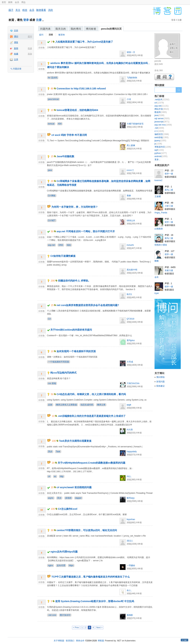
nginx (51, 565)
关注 (18, 10)
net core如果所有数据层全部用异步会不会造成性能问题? (88, 305)
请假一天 (131, 52)
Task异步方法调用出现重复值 (75, 441)
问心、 (130, 476)
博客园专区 (163, 147)
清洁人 (130, 541)
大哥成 (130, 362)
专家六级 (169, 270)
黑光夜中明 (132, 270)
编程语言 (162, 134)
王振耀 (158, 196)
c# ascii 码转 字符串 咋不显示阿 (69, 135)
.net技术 (162, 100)
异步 (50, 452)
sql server (162, 118)
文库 (16, 59)
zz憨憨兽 (159, 229)
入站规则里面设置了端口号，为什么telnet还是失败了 (84, 42)
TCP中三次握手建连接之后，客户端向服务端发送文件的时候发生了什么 (91, 577)
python (161, 153)
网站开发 (162, 109)
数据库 (161, 112)
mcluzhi (130, 245)
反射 (50, 405)
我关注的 (61, 29)
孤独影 (130, 615)
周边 (23, 2)
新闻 (10, 2)
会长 (157, 277)
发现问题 (160, 382)
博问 (16, 36)
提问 (30, 36)
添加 (30, 54)
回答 (51, 35)
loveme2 (158, 180)
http (62, 476)
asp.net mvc (163, 125)
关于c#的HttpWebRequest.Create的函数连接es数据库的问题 (92, 463)
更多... (157, 160)
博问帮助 (160, 377)
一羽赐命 (131, 565)
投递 (30, 48)
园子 (11, 10)
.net (159, 128)
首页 (4, 2)
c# (49, 476)
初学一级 (169, 174)
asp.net (51, 245)
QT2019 (130, 319)
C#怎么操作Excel (68, 509)
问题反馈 (17, 69)
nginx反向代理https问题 (64, 552)
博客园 (101, 641)
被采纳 (62, 35)
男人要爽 (131, 145)
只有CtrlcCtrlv (133, 383)
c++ (159, 131)
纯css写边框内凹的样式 (63, 373)
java (50, 170)
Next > (99, 628)
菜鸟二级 (169, 190)
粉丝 (25, 10)
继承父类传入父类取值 (66, 405)
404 (60, 124)
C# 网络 (52, 196)
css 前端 (52, 383)
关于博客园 (59, 641)
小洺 (129, 99)
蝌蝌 (157, 261)
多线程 (68, 498)
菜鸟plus (131, 340)
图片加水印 (65, 615)
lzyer (157, 293)
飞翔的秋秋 (132, 78)
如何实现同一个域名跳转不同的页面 (76, 351)
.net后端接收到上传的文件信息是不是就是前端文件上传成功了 (92, 416)
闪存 (16, 30)
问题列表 (45, 29)
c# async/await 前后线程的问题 (74, 487)
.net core (52, 615)
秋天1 (129, 294)
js (158, 144)
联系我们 (70, 641)
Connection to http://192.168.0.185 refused (81, 89)
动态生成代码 (87, 405)
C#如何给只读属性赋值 (63, 256)
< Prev (76, 628)
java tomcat (53, 99)
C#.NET (52, 221)
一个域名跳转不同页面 (59, 362)
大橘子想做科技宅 (135, 124)
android (161, 156)
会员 (17, 2)
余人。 (130, 590)
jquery (160, 141)
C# (49, 319)
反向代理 (61, 565)
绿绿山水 (131, 221)
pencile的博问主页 (111, 29)
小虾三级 (169, 206)
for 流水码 (53, 78)
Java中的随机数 (65, 156)
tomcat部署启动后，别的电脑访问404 (77, 110)
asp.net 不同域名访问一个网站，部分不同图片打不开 (86, 231)
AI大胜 (130, 430)
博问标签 (91, 29)
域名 (69, 245)
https (71, 565)
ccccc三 (130, 170)
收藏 (16, 54)
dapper (78, 498)
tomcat (51, 124)
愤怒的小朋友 (161, 245)
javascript (162, 122)
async (51, 498)
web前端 (162, 137)
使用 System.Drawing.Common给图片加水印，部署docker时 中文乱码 (95, 601)
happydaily (132, 452)
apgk (129, 405)
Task (58, 452)
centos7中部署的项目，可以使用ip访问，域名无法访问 (87, 530)
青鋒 (129, 196)
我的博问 (76, 29)
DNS (61, 245)
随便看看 (41, 10)
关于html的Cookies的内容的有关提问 (71, 330)
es (55, 476)
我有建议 (160, 386)
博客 (16, 42)
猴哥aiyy (131, 498)
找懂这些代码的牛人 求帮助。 (74, 281)
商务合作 (80, 641)
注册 (39, 20)
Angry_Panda (161, 213)
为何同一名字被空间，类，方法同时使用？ (75, 207)
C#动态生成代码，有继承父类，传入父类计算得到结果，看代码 (91, 394)
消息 (51, 10)
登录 (26, 20)
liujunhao (131, 519)
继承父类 (101, 405)
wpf (159, 150)
